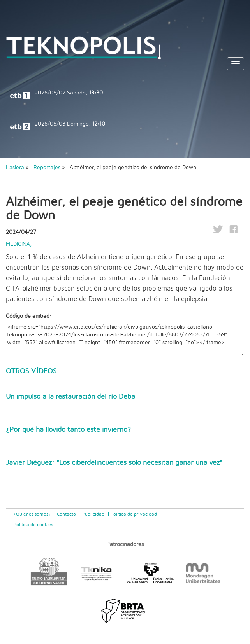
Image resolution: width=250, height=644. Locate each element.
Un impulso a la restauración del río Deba (70, 397)
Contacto (66, 514)
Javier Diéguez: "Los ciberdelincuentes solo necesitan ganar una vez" (114, 463)
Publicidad (93, 514)
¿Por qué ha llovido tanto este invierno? (68, 430)
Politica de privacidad (134, 514)
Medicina (18, 244)
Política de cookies (33, 525)
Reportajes (48, 168)
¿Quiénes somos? (32, 514)
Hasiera (15, 168)
